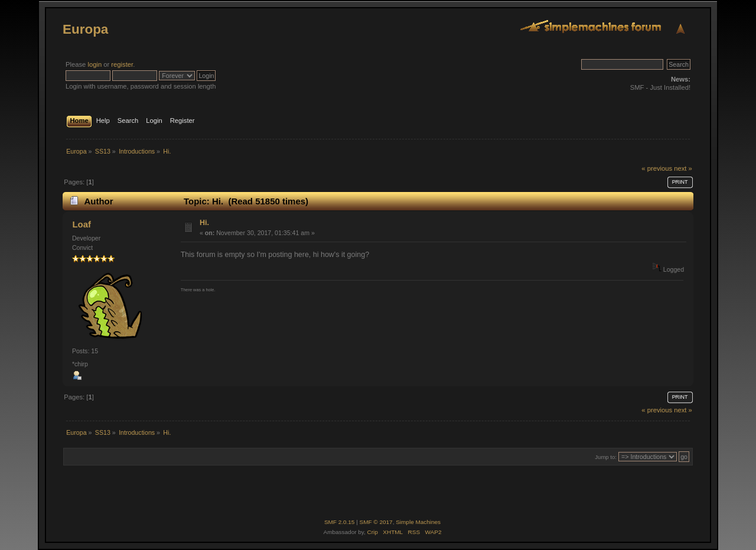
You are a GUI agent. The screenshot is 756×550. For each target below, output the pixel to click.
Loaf (82, 224)
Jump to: (606, 457)
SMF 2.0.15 (340, 522)
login (94, 64)
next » (683, 168)
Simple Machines (418, 522)
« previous (657, 168)
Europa (85, 29)
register (122, 64)
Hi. (204, 223)
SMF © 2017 (376, 522)
